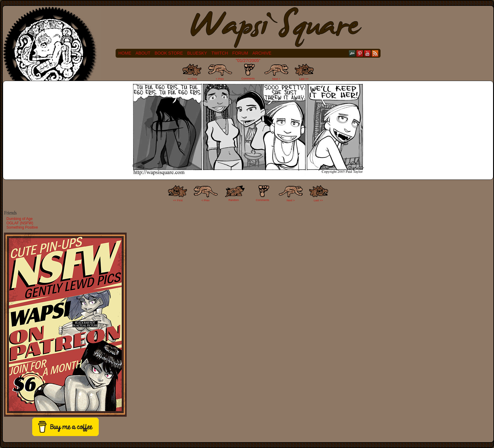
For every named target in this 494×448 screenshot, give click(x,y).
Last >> (304, 79)
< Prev (220, 79)
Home (125, 53)
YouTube (368, 53)
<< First (192, 79)
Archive (262, 53)
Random (234, 200)
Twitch (220, 53)
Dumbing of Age (19, 219)
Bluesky (197, 53)
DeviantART (352, 53)
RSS (375, 53)
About (143, 53)
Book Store (169, 53)
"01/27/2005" (248, 60)
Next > (276, 79)
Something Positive (22, 227)
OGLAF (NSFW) (20, 223)
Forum (240, 53)
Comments (248, 72)
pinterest (360, 53)
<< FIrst (178, 200)
